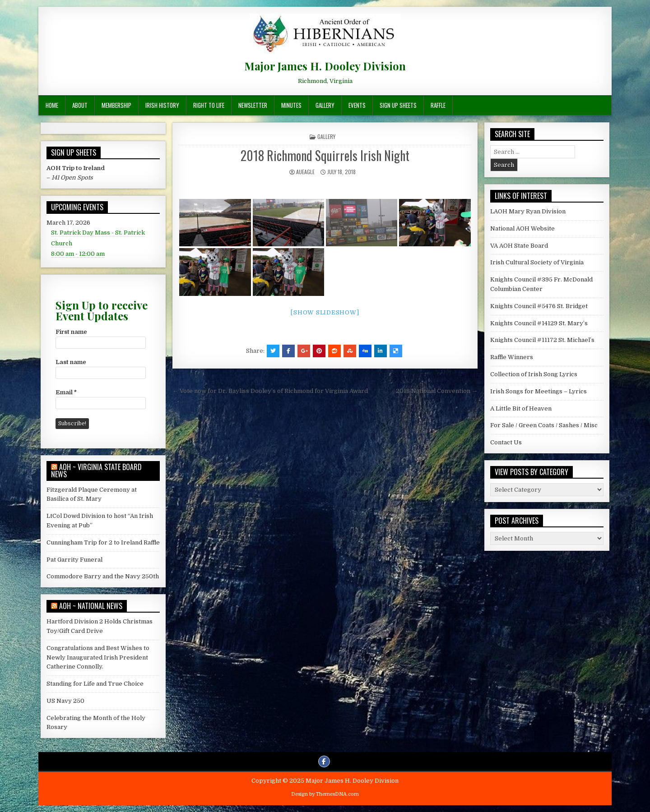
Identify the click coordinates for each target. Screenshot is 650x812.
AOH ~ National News (91, 606)
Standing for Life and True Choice (95, 684)
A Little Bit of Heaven (521, 408)
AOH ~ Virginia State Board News (96, 471)
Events (357, 105)
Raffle (438, 105)
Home (52, 105)
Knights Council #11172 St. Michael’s (542, 340)
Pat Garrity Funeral (74, 560)
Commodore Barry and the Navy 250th (103, 576)
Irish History (162, 105)
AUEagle (305, 172)
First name (71, 332)
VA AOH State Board (519, 246)
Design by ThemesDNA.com (325, 794)
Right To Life (209, 105)
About (80, 105)
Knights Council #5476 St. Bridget (539, 306)
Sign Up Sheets (398, 105)
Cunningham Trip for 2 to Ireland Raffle (103, 542)
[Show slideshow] (325, 312)
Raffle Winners (512, 357)
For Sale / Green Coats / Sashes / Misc (544, 425)
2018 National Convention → (437, 391)
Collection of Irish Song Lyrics (534, 374)
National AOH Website (522, 228)
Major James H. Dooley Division (325, 66)
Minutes (291, 105)
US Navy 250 (65, 701)
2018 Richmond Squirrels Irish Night (325, 155)
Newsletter (253, 105)
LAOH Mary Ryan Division (528, 211)
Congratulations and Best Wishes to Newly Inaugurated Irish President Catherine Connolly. (98, 657)
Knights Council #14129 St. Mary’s (539, 323)
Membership (116, 105)
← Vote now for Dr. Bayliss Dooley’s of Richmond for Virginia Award (270, 391)
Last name (71, 362)
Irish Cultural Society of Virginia (537, 262)
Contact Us (506, 442)
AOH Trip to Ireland (76, 168)
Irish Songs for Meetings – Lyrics (539, 391)
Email (66, 392)
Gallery (325, 105)
